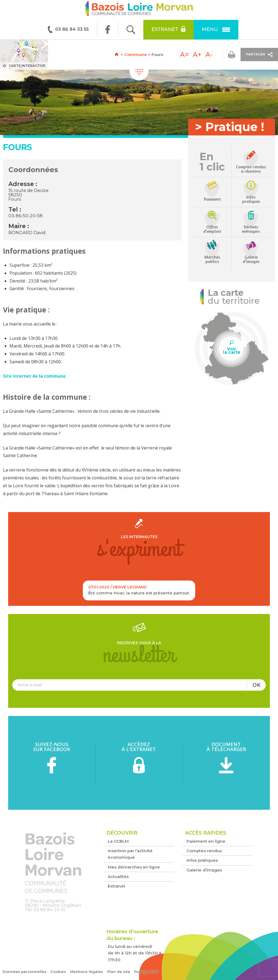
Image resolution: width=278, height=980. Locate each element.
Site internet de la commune (34, 376)
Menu (216, 29)
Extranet (168, 29)
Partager (259, 55)
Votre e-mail (139, 685)
